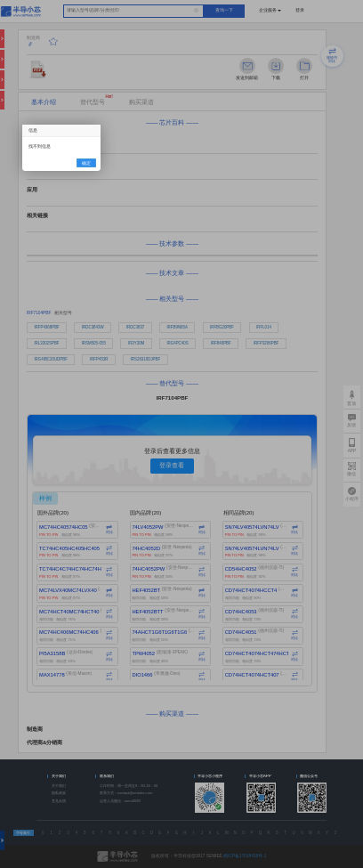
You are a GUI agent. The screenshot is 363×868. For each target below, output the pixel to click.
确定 (86, 163)
